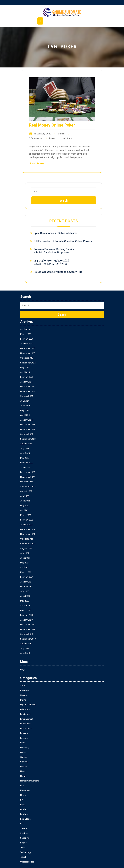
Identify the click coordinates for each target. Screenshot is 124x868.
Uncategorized (27, 862)
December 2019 (28, 625)
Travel (23, 857)
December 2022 (28, 472)
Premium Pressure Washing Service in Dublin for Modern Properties (54, 251)
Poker (52, 138)
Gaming (24, 762)
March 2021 (26, 572)
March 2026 (26, 334)
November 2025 (28, 353)
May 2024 (25, 410)
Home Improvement (29, 781)
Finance (24, 738)
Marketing (25, 790)
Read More (37, 163)
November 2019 (28, 629)
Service (24, 828)
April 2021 (25, 567)
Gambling (25, 748)
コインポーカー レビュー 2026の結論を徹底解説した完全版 (51, 262)
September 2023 (28, 439)
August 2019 (26, 644)
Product (24, 809)
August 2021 (26, 548)
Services (24, 833)
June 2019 (25, 653)
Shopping (25, 838)
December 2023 (28, 425)
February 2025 (27, 377)
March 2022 (26, 515)
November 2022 (28, 477)
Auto (23, 686)
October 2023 (27, 434)
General (24, 767)
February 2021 (27, 577)
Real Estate (25, 819)
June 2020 (25, 596)
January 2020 (26, 620)
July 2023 (25, 448)
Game (23, 752)
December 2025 (28, 348)
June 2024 (25, 406)
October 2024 (27, 396)
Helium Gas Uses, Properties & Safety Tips (58, 272)
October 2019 (27, 634)
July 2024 (25, 401)
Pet (22, 800)
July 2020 (25, 591)
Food (23, 743)
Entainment (25, 714)
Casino (23, 695)
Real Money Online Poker (52, 125)
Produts (24, 814)
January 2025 (26, 382)
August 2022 (26, 491)
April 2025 (25, 372)
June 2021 (25, 558)
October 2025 (27, 358)
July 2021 (25, 553)
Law (22, 786)
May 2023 (25, 458)
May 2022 (25, 506)
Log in (23, 669)
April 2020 (25, 605)
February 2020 (27, 615)
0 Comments (36, 138)
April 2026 (25, 329)
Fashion (24, 733)
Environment (26, 728)
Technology (26, 852)
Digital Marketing (28, 705)
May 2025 (25, 367)
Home (23, 776)
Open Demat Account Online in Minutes (56, 233)
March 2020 (26, 610)
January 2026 (26, 344)
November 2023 (28, 429)
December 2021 (28, 529)
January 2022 (26, 525)
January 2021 (26, 582)
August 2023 (26, 444)
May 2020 (25, 601)
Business (25, 690)
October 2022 (27, 482)
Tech (22, 847)
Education (25, 709)
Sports (23, 843)
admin (61, 134)
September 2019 (28, 639)
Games (24, 757)
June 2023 (25, 453)
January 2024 (26, 420)
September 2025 (28, 363)
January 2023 (26, 467)
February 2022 (27, 520)
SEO (22, 824)
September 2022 (28, 487)
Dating (23, 700)
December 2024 (28, 386)
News (23, 795)
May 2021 (25, 563)
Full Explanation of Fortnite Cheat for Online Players (63, 241)
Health (23, 771)
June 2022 (25, 501)
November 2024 (28, 391)
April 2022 (25, 510)
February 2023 (27, 463)
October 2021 (27, 539)
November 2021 (28, 534)
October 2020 (27, 586)
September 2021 (28, 544)
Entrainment (26, 724)
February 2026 (27, 339)
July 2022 (25, 496)
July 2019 (25, 648)
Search (64, 200)
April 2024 (25, 415)
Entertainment (27, 719)
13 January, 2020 (42, 134)
